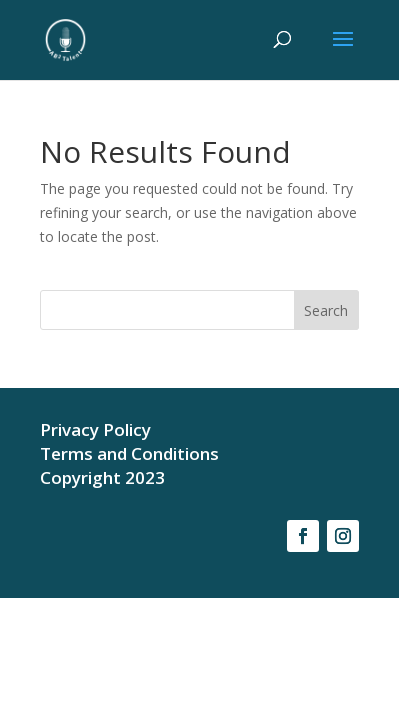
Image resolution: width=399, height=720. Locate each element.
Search (326, 310)
